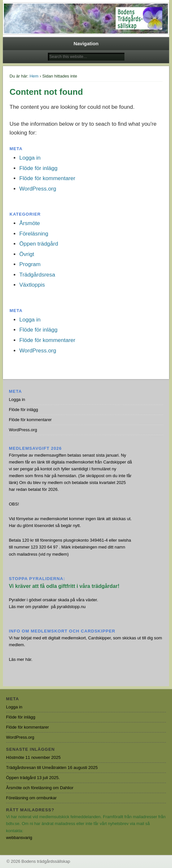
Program (30, 264)
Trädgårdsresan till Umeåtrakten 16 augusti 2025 (52, 768)
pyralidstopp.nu (71, 607)
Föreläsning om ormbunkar (31, 798)
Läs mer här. (21, 659)
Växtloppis (32, 285)
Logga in (30, 158)
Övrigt (27, 254)
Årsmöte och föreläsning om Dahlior (40, 788)
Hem (34, 76)
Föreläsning (34, 234)
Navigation (86, 43)
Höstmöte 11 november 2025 (34, 757)
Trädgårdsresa (37, 275)
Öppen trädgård (39, 244)
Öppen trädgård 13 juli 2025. (33, 778)
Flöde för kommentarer (47, 178)
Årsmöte (29, 223)
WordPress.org (38, 189)
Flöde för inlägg (38, 168)
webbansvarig (19, 838)
